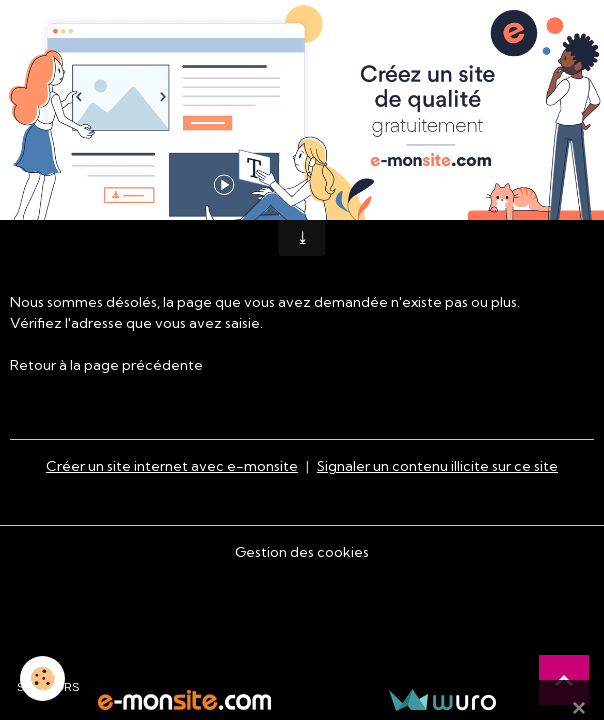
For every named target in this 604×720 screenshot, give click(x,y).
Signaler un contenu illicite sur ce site (437, 466)
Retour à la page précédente (106, 365)
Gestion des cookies (302, 552)
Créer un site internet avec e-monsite (172, 466)
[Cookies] (42, 678)
